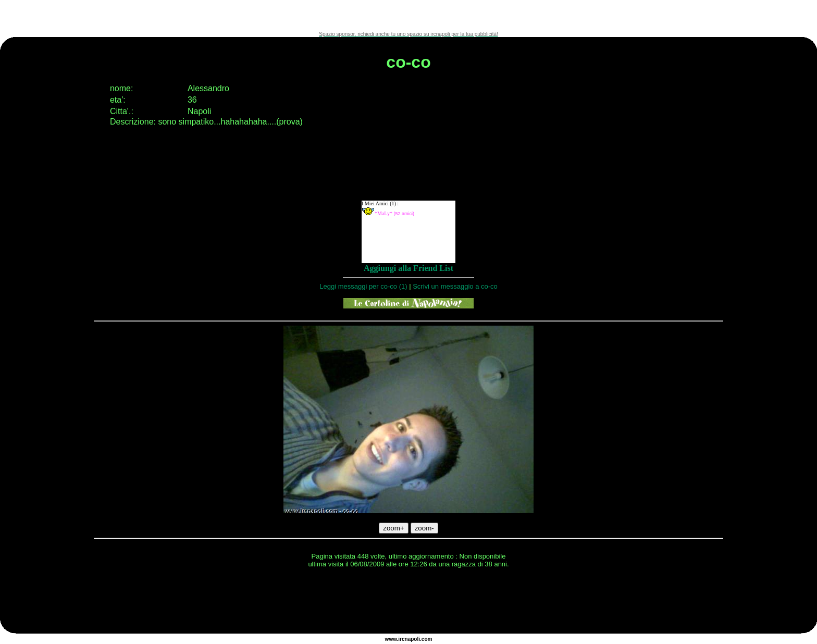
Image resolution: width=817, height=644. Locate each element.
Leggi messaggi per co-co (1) (363, 286)
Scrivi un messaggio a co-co (455, 286)
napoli (412, 639)
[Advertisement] (408, 16)
